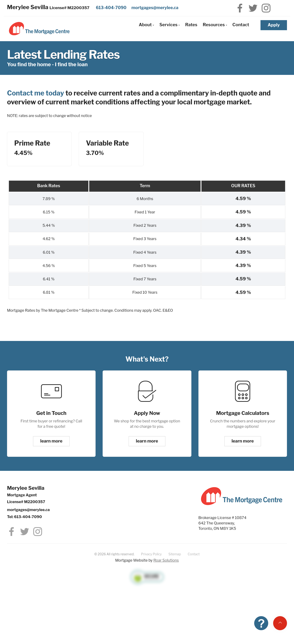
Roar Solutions (166, 560)
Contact (241, 25)
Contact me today (35, 93)
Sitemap (175, 554)
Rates (191, 25)
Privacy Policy (151, 554)
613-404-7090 (111, 8)
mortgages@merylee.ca (155, 8)
